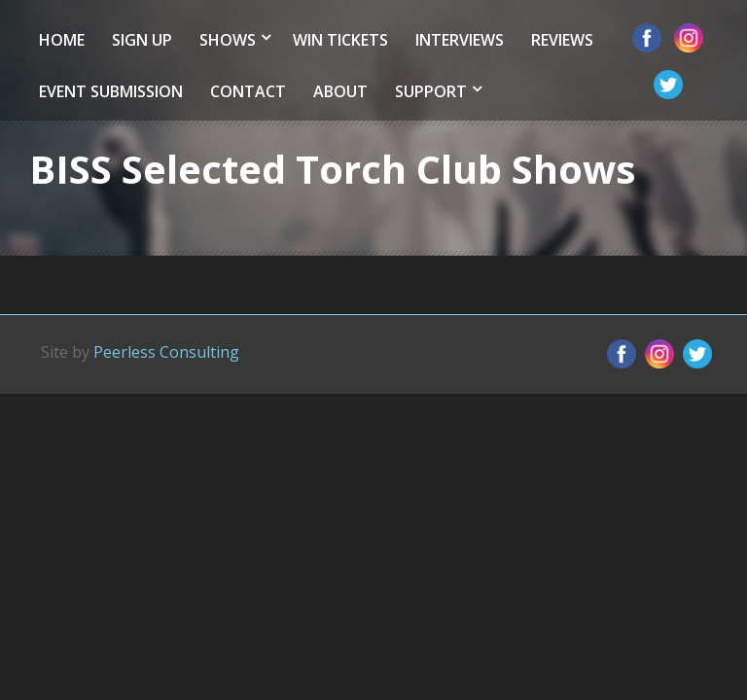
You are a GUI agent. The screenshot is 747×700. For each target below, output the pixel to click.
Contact (248, 91)
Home (62, 40)
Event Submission (111, 91)
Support (431, 91)
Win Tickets (340, 40)
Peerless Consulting (166, 352)
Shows (228, 40)
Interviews (460, 40)
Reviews (562, 40)
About (340, 91)
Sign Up (142, 40)
